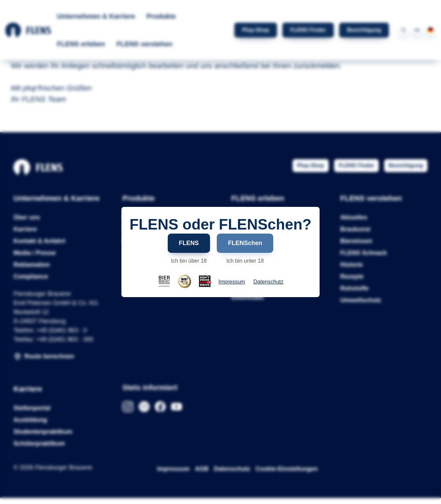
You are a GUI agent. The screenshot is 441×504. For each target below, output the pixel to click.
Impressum (232, 282)
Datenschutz (268, 282)
